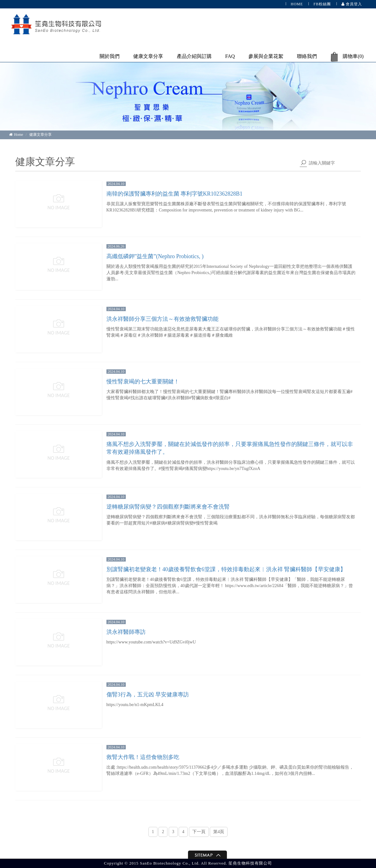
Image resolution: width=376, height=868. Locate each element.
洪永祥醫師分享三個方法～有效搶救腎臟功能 (162, 319)
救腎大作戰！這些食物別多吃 (143, 757)
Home (16, 135)
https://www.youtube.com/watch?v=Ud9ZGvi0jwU (151, 642)
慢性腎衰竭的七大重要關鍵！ (143, 382)
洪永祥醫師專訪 (126, 632)
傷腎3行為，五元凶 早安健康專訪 (148, 695)
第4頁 (219, 832)
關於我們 (110, 56)
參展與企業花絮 (266, 56)
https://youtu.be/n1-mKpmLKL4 (135, 705)
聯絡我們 (307, 56)
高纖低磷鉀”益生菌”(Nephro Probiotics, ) (155, 256)
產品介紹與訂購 (194, 56)
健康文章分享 (148, 56)
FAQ (230, 56)
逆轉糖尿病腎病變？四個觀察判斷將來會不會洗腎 (168, 507)
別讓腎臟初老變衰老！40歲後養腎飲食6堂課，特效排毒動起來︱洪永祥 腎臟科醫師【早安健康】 (226, 569)
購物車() (347, 57)
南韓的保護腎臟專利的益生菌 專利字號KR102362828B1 (175, 194)
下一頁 (199, 832)
